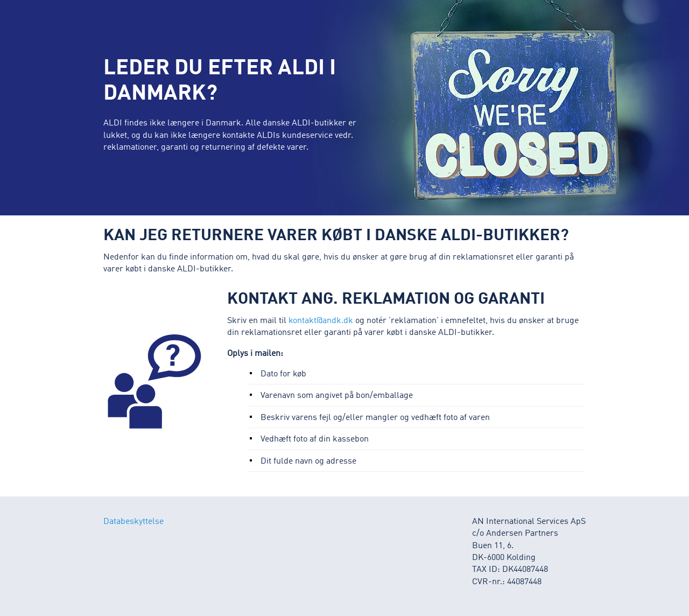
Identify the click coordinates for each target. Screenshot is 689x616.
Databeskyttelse (133, 522)
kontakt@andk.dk (321, 321)
